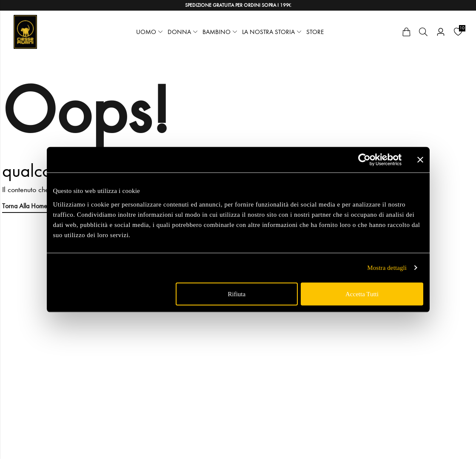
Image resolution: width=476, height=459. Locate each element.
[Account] (441, 32)
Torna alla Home (25, 206)
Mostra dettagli (387, 268)
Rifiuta (237, 294)
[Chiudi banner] (420, 160)
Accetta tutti (362, 294)
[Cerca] (423, 32)
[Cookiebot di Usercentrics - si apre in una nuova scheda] (364, 160)
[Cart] (406, 32)
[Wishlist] (458, 32)
